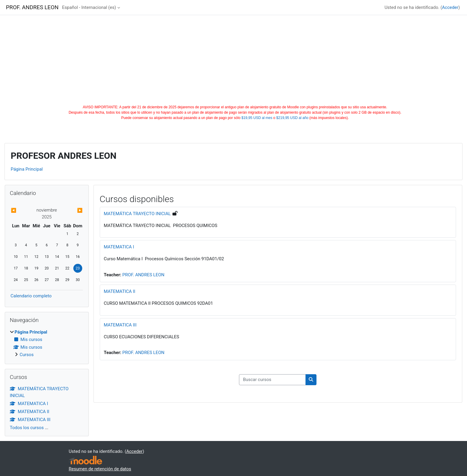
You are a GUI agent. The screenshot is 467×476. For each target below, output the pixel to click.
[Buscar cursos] (272, 380)
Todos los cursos (27, 428)
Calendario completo (31, 296)
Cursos (27, 355)
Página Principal (27, 169)
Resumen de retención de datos (100, 469)
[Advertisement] (234, 60)
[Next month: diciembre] (72, 211)
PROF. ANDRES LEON (143, 275)
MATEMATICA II (120, 291)
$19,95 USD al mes (257, 118)
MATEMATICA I (119, 247)
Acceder (450, 7)
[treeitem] (47, 343)
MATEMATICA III (120, 325)
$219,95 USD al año (292, 118)
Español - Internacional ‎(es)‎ (89, 7)
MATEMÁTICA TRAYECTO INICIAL (137, 214)
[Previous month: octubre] (21, 211)
